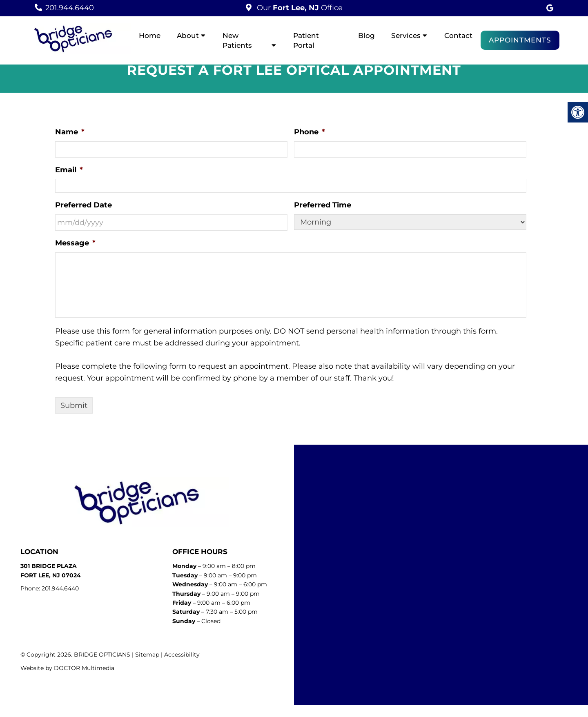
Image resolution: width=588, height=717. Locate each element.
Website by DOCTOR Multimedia (67, 668)
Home (150, 36)
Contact (458, 36)
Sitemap (147, 655)
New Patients (237, 40)
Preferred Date (84, 205)
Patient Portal (306, 40)
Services (406, 36)
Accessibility (182, 655)
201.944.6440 (70, 8)
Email (69, 170)
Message (75, 243)
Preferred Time (323, 205)
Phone (310, 132)
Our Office (299, 8)
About (188, 36)
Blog (366, 36)
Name (70, 132)
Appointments (520, 40)
